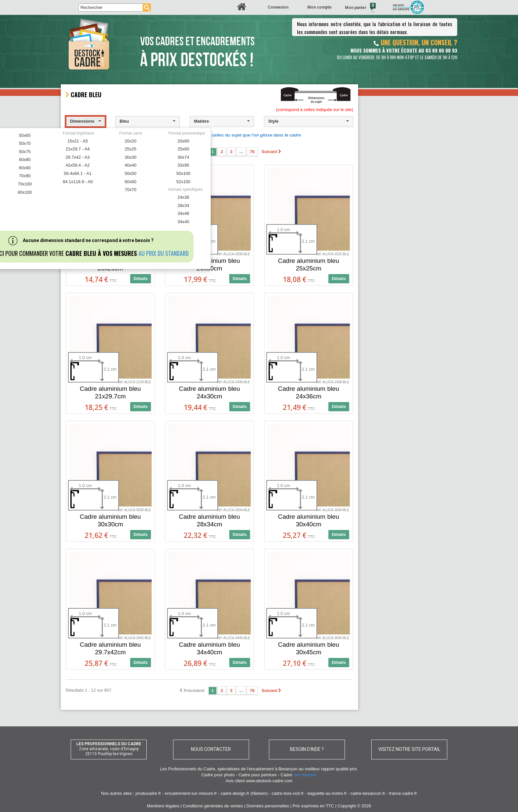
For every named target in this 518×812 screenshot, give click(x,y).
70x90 (25, 176)
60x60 (130, 182)
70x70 (130, 190)
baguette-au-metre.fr (327, 793)
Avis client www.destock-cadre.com (259, 781)
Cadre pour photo (218, 775)
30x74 (183, 157)
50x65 (25, 135)
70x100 (25, 184)
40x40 (130, 165)
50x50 (130, 173)
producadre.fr (148, 793)
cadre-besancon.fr (368, 793)
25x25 (130, 149)
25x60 (183, 149)
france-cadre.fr (403, 793)
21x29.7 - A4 (78, 149)
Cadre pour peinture (258, 775)
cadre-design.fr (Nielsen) (244, 793)
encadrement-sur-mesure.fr (191, 793)
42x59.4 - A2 (78, 165)
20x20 (130, 141)
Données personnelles (268, 806)
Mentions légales (163, 806)
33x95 (183, 165)
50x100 (184, 173)
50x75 (25, 152)
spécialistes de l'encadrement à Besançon (258, 769)
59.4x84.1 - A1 (78, 173)
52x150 (184, 182)
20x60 (183, 141)
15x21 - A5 (78, 141)
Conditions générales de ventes (213, 806)
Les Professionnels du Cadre (187, 769)
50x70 (25, 143)
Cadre (299, 775)
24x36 (183, 197)
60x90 (25, 168)
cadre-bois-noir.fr (288, 793)
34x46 (183, 213)
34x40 (183, 222)
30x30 (130, 157)
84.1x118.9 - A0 (78, 182)
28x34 (183, 205)
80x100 (25, 192)
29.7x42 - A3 (78, 157)
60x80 (25, 160)
